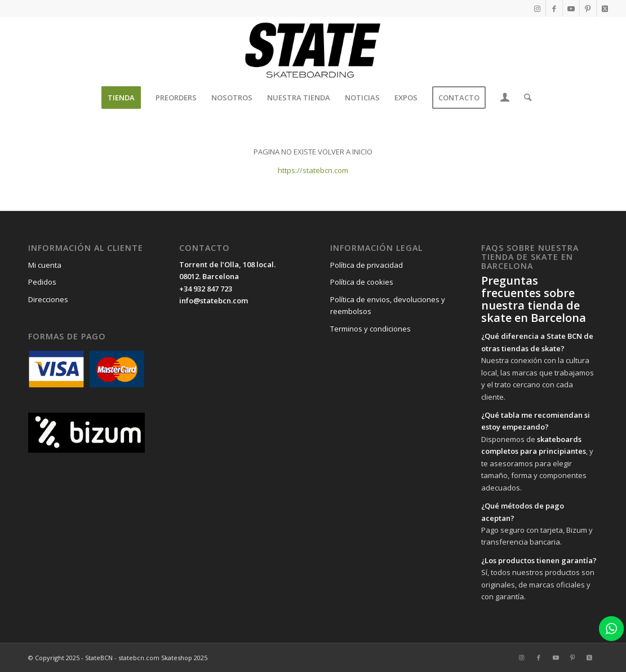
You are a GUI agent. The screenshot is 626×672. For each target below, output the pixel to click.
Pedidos (42, 282)
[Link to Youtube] (571, 8)
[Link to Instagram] (537, 8)
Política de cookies (362, 282)
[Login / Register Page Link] (505, 99)
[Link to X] (605, 8)
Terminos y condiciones (370, 329)
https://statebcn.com (313, 170)
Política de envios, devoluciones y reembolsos (388, 305)
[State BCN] (313, 50)
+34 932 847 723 (206, 289)
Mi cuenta (45, 265)
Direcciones (48, 299)
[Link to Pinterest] (588, 8)
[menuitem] (121, 98)
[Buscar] (524, 98)
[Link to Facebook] (554, 8)
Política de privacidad (367, 265)
